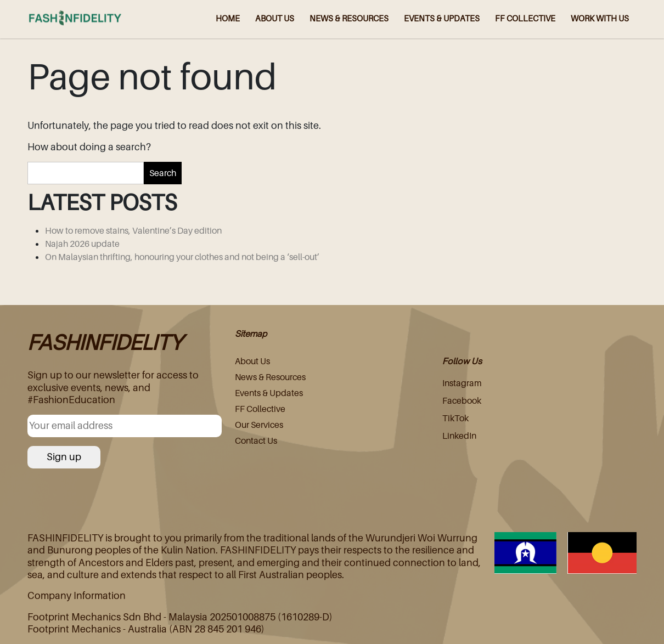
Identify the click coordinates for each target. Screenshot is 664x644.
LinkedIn (459, 436)
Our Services (259, 425)
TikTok (455, 418)
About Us (252, 361)
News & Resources (270, 377)
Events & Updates (269, 393)
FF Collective (260, 409)
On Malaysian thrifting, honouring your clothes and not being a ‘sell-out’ (182, 257)
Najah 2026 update (82, 244)
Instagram (462, 383)
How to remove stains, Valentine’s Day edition (133, 230)
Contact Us (256, 440)
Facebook (462, 400)
